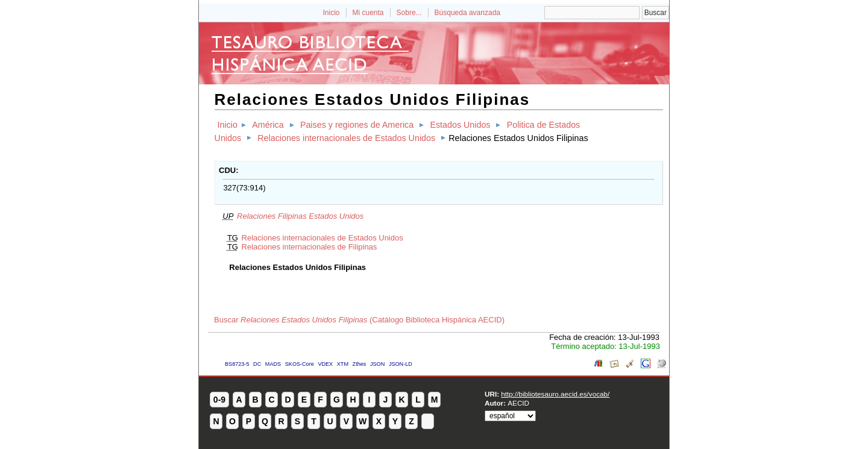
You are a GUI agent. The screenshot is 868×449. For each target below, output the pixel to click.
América (268, 125)
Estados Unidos (460, 125)
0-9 (219, 400)
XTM (343, 364)
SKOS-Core (300, 364)
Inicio (331, 13)
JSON (377, 364)
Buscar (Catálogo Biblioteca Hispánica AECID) (359, 320)
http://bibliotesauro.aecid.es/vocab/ (555, 394)
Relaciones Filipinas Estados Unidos (300, 216)
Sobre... (409, 13)
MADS (273, 364)
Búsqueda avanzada (467, 13)
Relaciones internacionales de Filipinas (310, 247)
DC (257, 364)
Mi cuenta (368, 13)
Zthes (360, 364)
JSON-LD (401, 364)
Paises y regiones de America (357, 125)
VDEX (325, 364)
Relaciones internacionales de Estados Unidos (346, 138)
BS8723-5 (237, 364)
